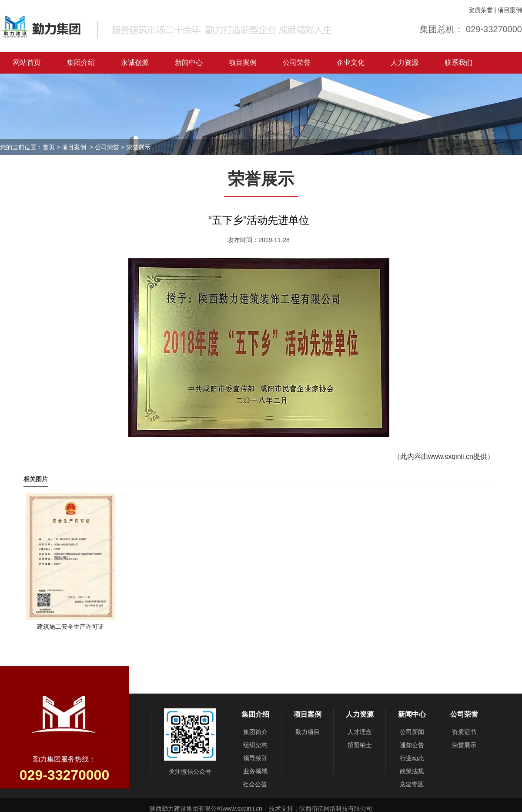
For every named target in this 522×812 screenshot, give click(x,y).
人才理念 (360, 732)
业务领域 (255, 771)
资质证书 (464, 732)
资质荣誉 (481, 10)
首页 (49, 147)
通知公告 (412, 745)
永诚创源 (135, 62)
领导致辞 (255, 758)
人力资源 (405, 62)
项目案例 (510, 10)
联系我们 (458, 62)
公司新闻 (412, 732)
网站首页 (27, 62)
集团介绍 (81, 62)
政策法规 (412, 771)
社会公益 (255, 784)
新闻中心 (189, 62)
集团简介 (255, 732)
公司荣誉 (297, 62)
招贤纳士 (360, 745)
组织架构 (255, 745)
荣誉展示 (464, 745)
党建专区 (412, 784)
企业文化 (351, 62)
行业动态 (412, 758)
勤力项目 (308, 732)
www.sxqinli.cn (451, 457)
